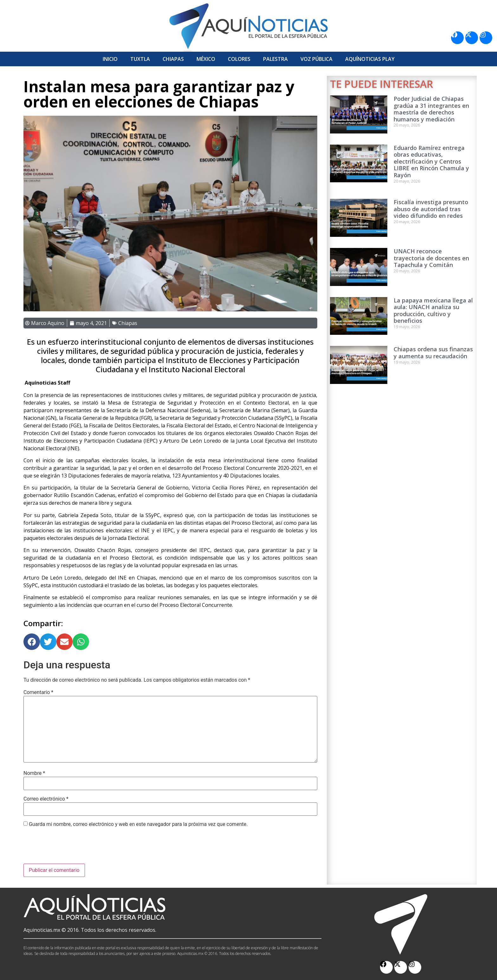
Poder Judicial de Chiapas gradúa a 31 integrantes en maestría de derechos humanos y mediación (431, 109)
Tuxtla (140, 59)
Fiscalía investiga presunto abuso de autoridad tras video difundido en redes (431, 209)
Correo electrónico (46, 799)
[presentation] (72, 848)
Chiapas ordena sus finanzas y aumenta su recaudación (433, 353)
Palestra (275, 59)
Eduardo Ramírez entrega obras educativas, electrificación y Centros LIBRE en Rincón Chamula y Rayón (431, 161)
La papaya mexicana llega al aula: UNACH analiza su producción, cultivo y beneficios (433, 311)
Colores (239, 59)
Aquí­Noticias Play (370, 59)
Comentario (38, 692)
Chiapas (173, 59)
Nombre (34, 773)
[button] (32, 642)
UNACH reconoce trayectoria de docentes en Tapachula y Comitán (431, 258)
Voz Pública (316, 59)
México (206, 59)
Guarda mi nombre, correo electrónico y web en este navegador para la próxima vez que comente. (138, 824)
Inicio (110, 59)
